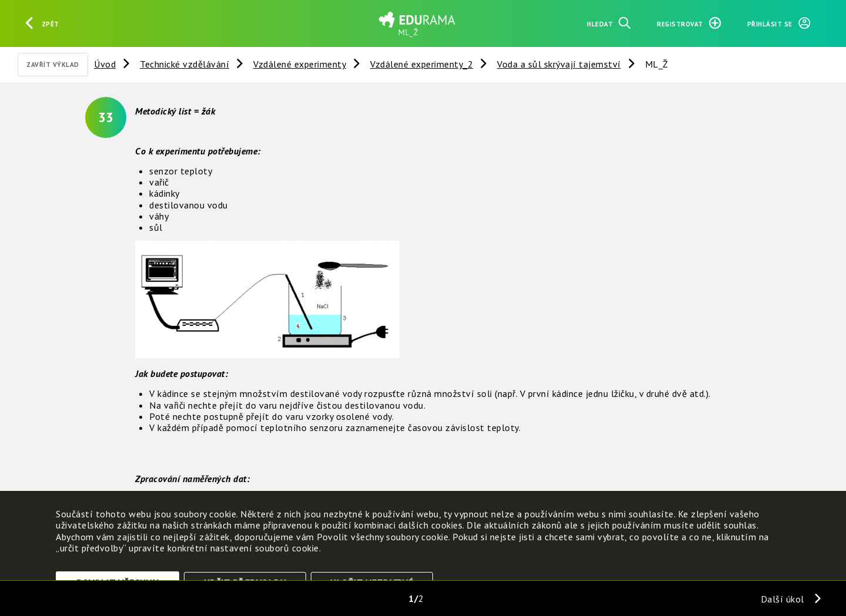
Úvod (105, 64)
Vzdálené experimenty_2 (422, 64)
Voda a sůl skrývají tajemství (559, 64)
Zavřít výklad (53, 65)
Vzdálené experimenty (300, 64)
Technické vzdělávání (184, 64)
